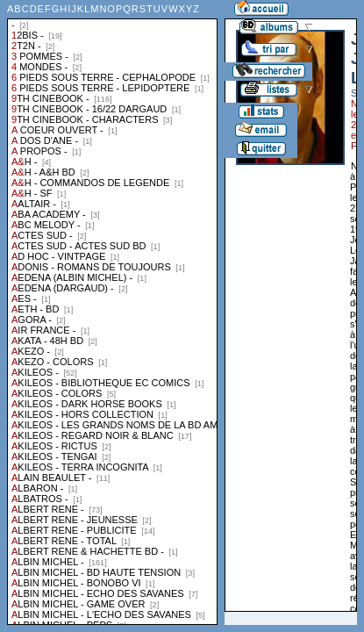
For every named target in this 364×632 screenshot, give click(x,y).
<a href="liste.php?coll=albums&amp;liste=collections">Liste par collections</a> (112, 312)
